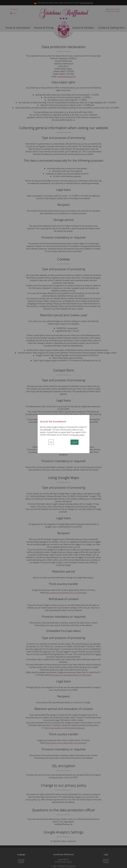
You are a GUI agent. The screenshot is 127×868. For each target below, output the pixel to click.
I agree (75, 442)
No (51, 442)
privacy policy (79, 435)
